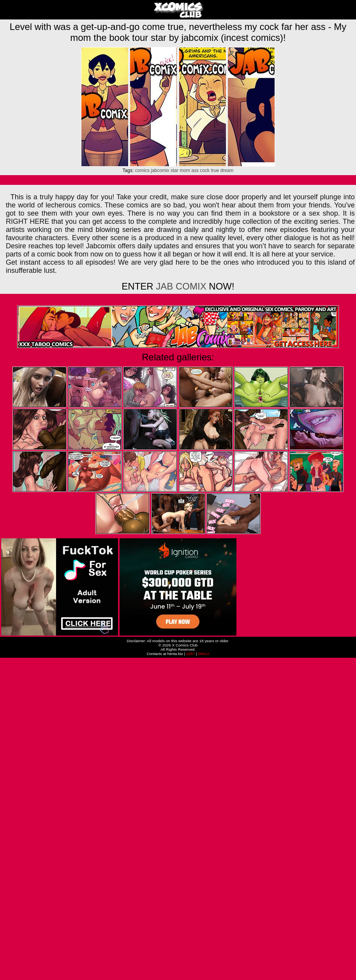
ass (195, 170)
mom (185, 170)
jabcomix (160, 170)
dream (227, 170)
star (174, 170)
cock (205, 170)
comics (142, 170)
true (215, 170)
